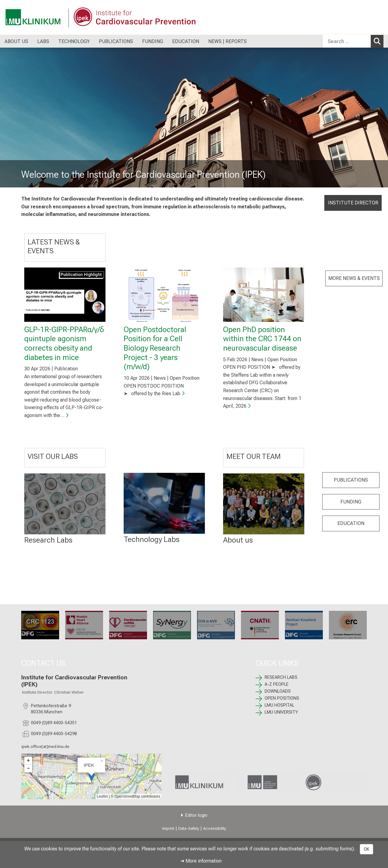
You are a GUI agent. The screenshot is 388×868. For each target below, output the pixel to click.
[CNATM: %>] (260, 625)
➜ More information (201, 861)
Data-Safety (189, 828)
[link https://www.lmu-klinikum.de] (199, 782)
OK (366, 849)
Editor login (196, 815)
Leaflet (102, 796)
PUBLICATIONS (351, 480)
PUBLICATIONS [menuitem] (116, 41)
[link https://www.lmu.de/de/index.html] (267, 782)
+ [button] (28, 761)
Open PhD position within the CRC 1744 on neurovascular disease (262, 339)
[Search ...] (347, 41)
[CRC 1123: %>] (40, 625)
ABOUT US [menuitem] (16, 41)
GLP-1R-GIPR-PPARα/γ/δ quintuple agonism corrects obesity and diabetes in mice (64, 343)
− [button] (28, 769)
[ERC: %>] (348, 625)
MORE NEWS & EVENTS (354, 278)
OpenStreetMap (127, 796)
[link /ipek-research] (336, 782)
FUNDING (351, 502)
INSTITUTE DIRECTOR (353, 203)
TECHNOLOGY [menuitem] (74, 41)
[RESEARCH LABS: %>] (65, 504)
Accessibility (215, 828)
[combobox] (353, 41)
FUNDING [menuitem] (153, 41)
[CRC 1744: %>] (216, 625)
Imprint (168, 828)
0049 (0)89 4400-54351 (54, 723)
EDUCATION (351, 523)
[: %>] (164, 503)
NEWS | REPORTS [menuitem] (227, 41)
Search (379, 41)
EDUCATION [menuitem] (186, 41)
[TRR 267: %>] (128, 625)
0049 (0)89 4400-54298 (54, 734)
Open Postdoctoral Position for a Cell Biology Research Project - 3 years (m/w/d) (155, 348)
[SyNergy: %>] (172, 625)
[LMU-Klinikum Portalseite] (41, 17)
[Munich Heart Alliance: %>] (84, 625)
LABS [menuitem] (43, 41)
